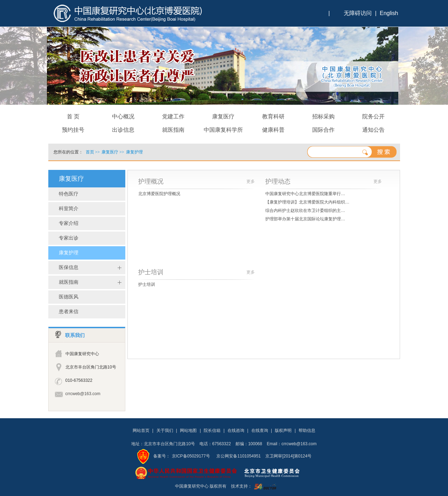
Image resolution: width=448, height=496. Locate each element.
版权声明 (283, 430)
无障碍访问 (358, 13)
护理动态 (278, 181)
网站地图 (188, 430)
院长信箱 (212, 430)
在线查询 (260, 430)
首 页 (73, 116)
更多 (251, 181)
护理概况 (151, 181)
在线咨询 (236, 430)
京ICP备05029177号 (191, 456)
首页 (90, 152)
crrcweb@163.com (83, 394)
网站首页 (141, 430)
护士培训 (151, 272)
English (389, 13)
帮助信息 (307, 430)
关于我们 (165, 430)
